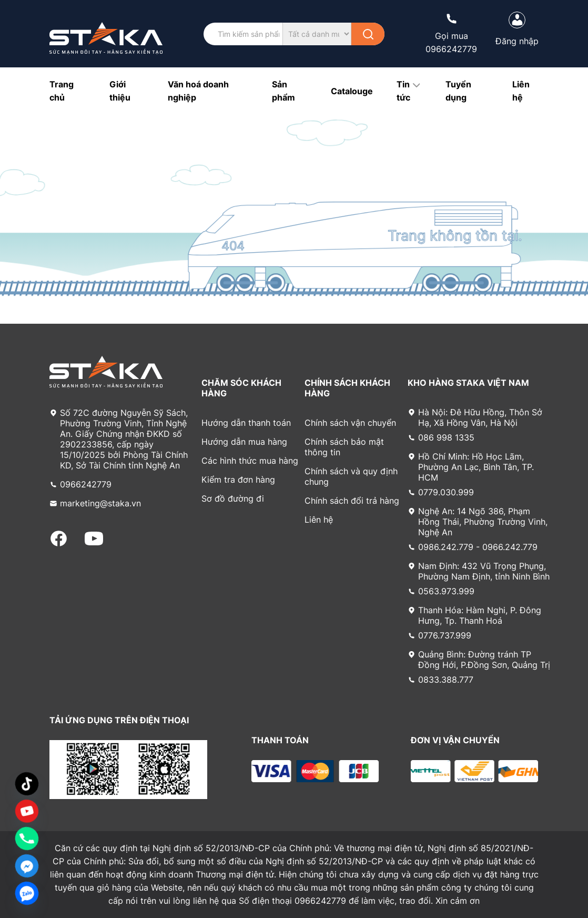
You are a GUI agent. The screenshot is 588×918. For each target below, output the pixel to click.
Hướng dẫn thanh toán (246, 423)
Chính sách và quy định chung (351, 476)
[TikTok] (27, 784)
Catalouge (352, 91)
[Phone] (27, 839)
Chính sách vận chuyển (350, 423)
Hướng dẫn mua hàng (244, 442)
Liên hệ (319, 520)
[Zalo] (27, 893)
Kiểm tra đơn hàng (238, 480)
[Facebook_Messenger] (27, 866)
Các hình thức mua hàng (250, 461)
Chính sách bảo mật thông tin (344, 447)
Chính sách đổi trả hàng (352, 501)
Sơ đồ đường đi (233, 498)
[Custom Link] (27, 811)
